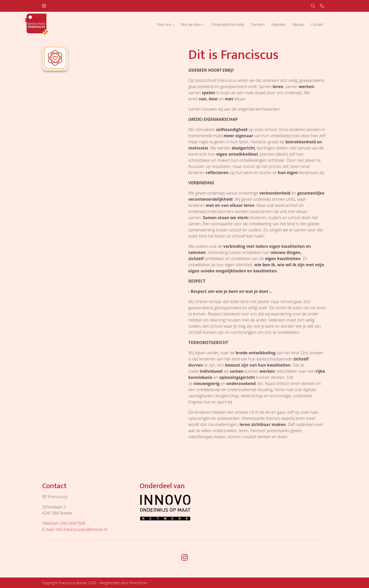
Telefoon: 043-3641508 (64, 523)
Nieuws (299, 24)
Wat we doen (191, 24)
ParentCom (139, 583)
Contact (317, 24)
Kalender (279, 24)
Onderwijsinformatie (228, 24)
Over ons (164, 24)
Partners (258, 24)
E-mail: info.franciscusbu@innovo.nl (75, 529)
